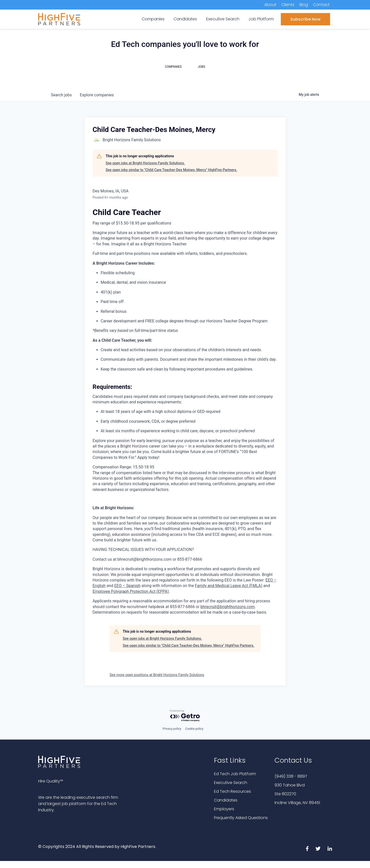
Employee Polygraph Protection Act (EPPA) (131, 591)
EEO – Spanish (127, 586)
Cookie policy (194, 729)
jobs (61, 95)
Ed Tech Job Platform (235, 774)
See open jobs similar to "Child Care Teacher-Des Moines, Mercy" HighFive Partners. (172, 170)
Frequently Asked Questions (241, 818)
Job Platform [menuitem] (261, 19)
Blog (304, 5)
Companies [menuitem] (153, 19)
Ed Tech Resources (232, 791)
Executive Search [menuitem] (223, 19)
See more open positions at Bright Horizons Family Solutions (157, 675)
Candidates (226, 800)
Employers (224, 809)
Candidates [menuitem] (185, 19)
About (270, 5)
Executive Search (231, 783)
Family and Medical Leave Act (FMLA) (229, 586)
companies (97, 95)
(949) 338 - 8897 (291, 776)
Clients (288, 5)
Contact (321, 5)
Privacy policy (172, 729)
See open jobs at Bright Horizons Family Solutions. (145, 163)
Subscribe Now (305, 19)
